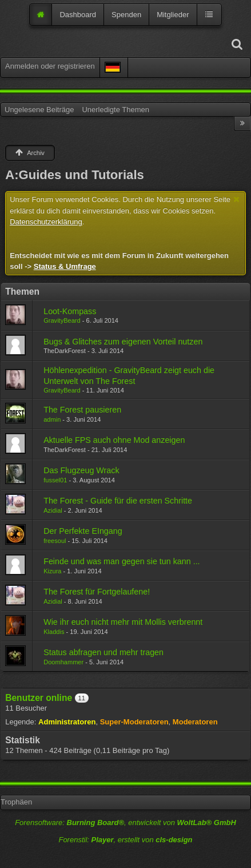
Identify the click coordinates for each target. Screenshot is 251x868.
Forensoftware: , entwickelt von (125, 823)
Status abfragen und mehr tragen (103, 652)
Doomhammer (63, 662)
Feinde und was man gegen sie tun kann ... (121, 561)
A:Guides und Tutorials (75, 175)
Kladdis (54, 632)
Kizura (52, 571)
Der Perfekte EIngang (83, 531)
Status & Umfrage (65, 266)
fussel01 (55, 480)
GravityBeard (62, 320)
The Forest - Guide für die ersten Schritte (118, 501)
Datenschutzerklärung (46, 222)
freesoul (55, 541)
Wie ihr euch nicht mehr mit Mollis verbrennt (123, 622)
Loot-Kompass (70, 311)
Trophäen (16, 802)
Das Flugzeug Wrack (81, 470)
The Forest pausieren (82, 410)
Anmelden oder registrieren (50, 66)
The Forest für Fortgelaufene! (97, 592)
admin (52, 419)
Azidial (53, 510)
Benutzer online (39, 698)
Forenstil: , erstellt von (125, 840)
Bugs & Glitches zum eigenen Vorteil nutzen (123, 342)
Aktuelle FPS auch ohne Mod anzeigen (114, 440)
